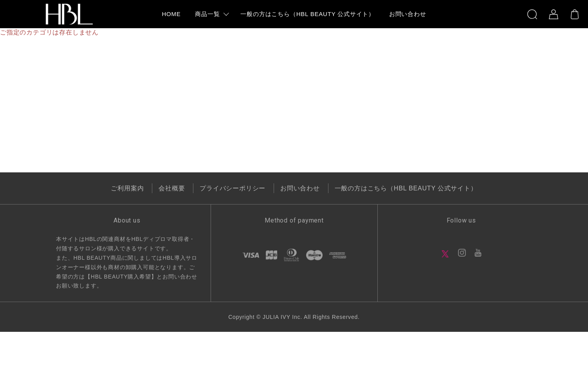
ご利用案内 (127, 188)
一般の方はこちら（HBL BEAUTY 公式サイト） (406, 188)
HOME (171, 14)
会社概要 (172, 188)
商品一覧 (207, 14)
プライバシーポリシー (233, 188)
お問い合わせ (300, 188)
